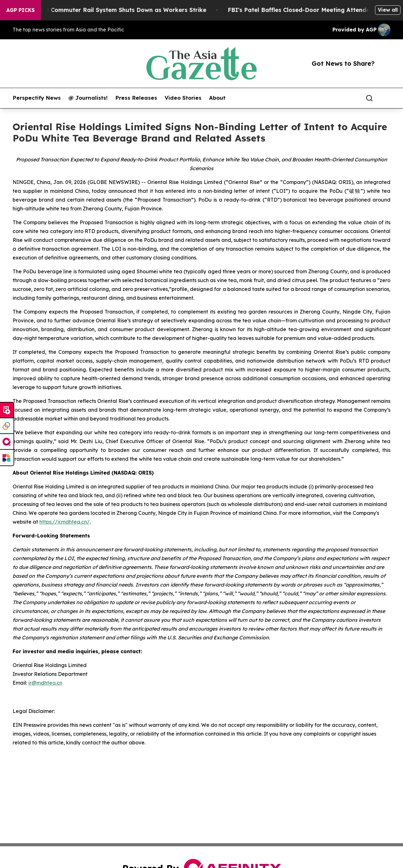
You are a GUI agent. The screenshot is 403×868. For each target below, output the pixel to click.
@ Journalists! (88, 98)
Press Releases (136, 98)
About (217, 98)
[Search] (369, 98)
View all (388, 10)
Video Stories (183, 98)
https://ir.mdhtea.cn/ (65, 522)
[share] (386, 98)
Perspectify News (37, 98)
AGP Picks (20, 10)
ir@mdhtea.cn (45, 683)
